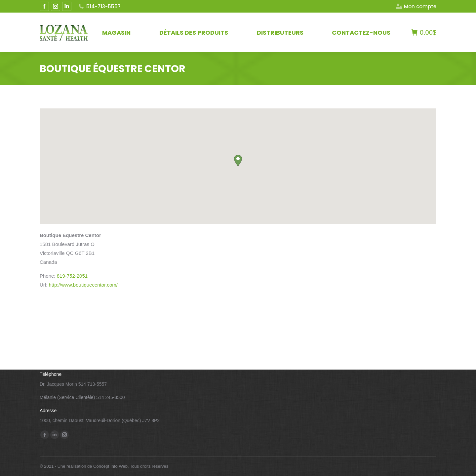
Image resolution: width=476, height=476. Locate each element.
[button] (238, 160)
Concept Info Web (110, 466)
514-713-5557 (99, 6)
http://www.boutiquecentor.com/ (83, 285)
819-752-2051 (72, 276)
